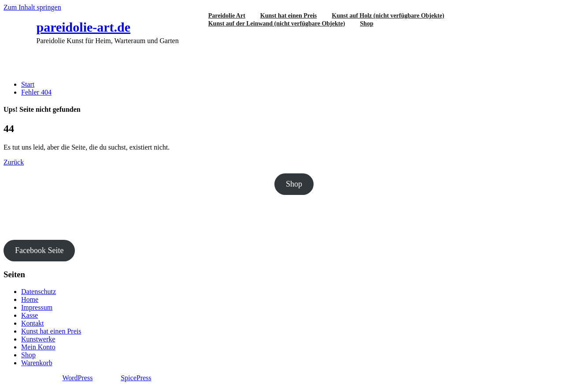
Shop (366, 24)
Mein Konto (38, 347)
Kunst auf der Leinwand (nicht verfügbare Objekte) (277, 24)
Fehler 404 (36, 92)
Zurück (14, 162)
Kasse (30, 315)
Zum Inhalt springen (32, 7)
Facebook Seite (39, 250)
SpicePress (136, 378)
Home (30, 299)
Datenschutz (39, 292)
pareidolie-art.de (84, 27)
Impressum (37, 307)
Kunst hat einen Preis (51, 331)
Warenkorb (37, 363)
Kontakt (33, 323)
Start (28, 84)
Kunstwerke (38, 339)
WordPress (77, 378)
